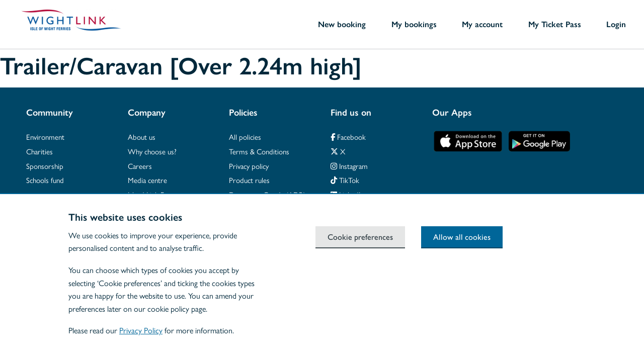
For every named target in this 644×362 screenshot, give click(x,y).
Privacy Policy (141, 330)
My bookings (414, 24)
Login (616, 24)
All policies (245, 137)
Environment (45, 137)
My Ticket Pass (555, 24)
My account (482, 24)
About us (142, 137)
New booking (342, 24)
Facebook (348, 137)
